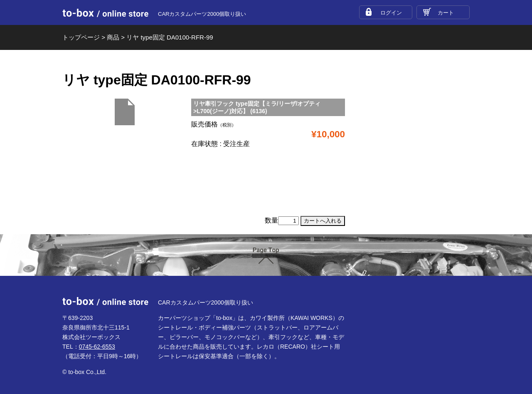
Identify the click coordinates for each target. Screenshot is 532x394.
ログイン (391, 13)
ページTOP (266, 256)
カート (446, 13)
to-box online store (105, 13)
